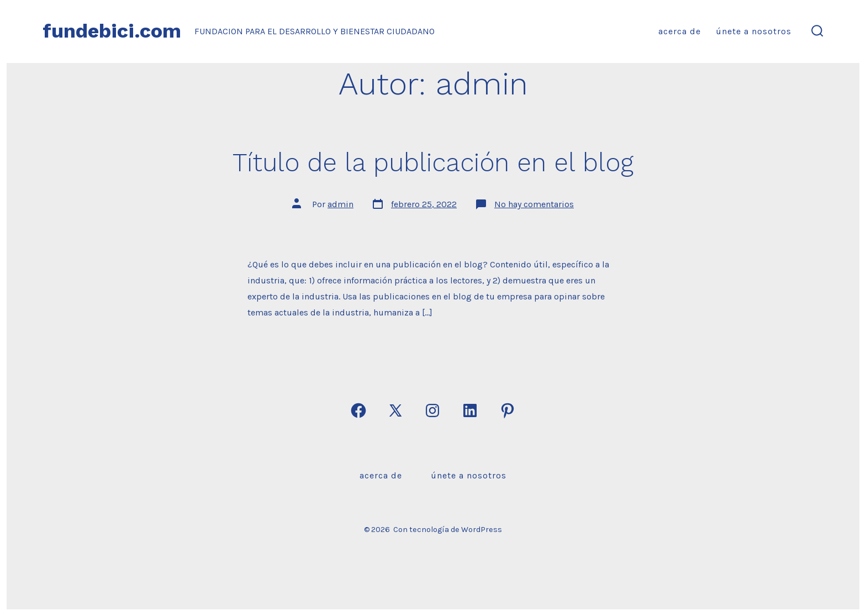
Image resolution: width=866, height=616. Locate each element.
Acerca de (680, 31)
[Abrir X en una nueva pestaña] (395, 410)
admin (340, 204)
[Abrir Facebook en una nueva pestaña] (358, 410)
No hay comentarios (534, 204)
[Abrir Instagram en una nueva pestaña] (432, 410)
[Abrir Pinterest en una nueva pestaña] (508, 410)
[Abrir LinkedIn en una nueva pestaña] (470, 410)
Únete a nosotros (754, 31)
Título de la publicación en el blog (433, 162)
